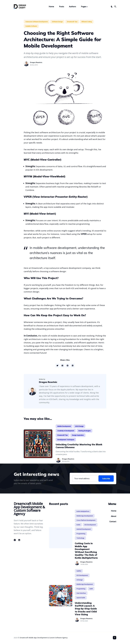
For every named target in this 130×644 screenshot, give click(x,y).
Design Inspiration (78, 435)
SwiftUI (79, 571)
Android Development (84, 529)
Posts (62, 7)
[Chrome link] (15, 540)
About (114, 516)
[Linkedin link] (19, 540)
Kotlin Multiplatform (83, 511)
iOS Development (90, 525)
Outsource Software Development (37, 22)
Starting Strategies (84, 431)
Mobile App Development (85, 516)
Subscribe (106, 479)
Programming (81, 534)
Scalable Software (31, 26)
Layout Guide (81, 598)
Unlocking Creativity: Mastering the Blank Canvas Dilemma (79, 446)
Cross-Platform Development (86, 520)
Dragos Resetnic (36, 62)
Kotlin (78, 525)
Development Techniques (66, 440)
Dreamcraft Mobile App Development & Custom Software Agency (44, 638)
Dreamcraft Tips (72, 22)
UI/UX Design (79, 426)
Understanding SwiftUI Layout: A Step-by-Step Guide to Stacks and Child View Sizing (86, 609)
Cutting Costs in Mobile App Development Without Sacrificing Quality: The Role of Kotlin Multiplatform (86, 551)
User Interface (81, 593)
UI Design (80, 580)
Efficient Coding (87, 22)
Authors (72, 7)
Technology (80, 538)
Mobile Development (64, 426)
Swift (91, 589)
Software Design (57, 22)
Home (51, 7)
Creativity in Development (66, 431)
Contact (113, 521)
